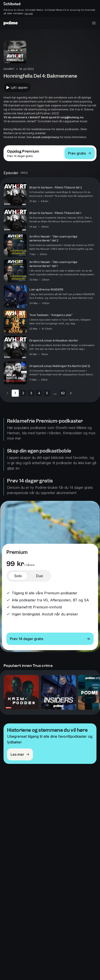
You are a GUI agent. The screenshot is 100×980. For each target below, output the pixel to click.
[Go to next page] (71, 393)
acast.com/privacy (46, 137)
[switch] (18, 576)
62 (63, 393)
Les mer (29, 13)
